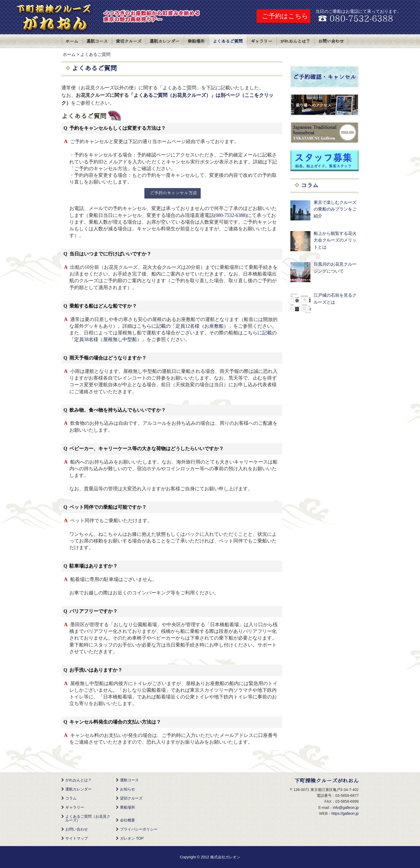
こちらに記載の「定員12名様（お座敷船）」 (185, 326)
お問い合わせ (331, 41)
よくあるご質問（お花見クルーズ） (88, 818)
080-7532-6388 (361, 19)
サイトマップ (77, 838)
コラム (71, 798)
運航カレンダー (164, 41)
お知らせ (127, 789)
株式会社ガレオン (225, 857)
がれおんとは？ (295, 41)
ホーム (72, 41)
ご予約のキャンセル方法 (173, 193)
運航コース (97, 41)
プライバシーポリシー (139, 829)
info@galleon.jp (346, 808)
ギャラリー (261, 41)
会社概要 (127, 820)
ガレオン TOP (132, 838)
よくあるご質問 (228, 41)
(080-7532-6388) (230, 215)
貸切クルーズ (129, 41)
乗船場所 (196, 41)
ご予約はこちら (285, 16)
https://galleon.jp (345, 813)
